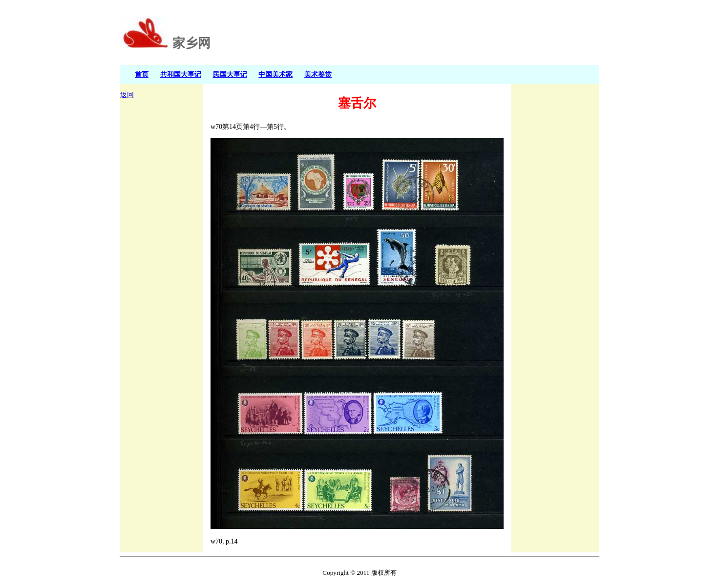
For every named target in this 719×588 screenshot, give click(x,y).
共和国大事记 (181, 74)
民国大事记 (230, 74)
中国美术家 (275, 74)
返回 (127, 95)
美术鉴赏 (318, 74)
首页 (142, 74)
